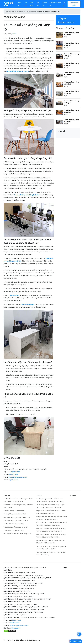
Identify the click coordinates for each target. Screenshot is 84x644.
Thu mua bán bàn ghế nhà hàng (13, 530)
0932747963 (16, 472)
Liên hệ (64, 4)
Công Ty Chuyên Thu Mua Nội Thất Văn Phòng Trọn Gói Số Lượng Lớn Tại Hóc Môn (51, 536)
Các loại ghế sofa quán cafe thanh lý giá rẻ (17, 534)
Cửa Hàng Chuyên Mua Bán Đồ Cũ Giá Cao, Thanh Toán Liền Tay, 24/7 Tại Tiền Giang (50, 500)
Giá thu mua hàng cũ (55, 4)
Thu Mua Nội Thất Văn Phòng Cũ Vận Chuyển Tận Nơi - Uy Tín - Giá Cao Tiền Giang (50, 506)
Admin (14, 34)
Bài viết (38, 4)
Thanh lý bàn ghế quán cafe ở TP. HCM (16, 521)
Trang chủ (19, 4)
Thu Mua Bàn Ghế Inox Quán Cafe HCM (16, 527)
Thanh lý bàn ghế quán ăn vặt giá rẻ (15, 514)
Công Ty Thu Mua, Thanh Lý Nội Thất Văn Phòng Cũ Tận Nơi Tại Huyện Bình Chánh (52, 518)
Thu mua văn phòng (33, 12)
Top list (26, 4)
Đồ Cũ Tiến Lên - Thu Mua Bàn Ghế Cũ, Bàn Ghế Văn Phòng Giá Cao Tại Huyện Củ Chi (52, 524)
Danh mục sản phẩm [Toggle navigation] (74, 4)
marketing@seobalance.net (18, 477)
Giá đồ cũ (45, 4)
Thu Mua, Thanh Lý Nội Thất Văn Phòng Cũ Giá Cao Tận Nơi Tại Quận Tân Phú (51, 548)
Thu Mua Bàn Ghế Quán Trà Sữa (13, 524)
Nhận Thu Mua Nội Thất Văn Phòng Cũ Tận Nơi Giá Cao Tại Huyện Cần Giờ (51, 512)
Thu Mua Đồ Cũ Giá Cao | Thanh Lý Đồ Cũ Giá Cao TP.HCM (18, 506)
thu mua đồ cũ (14, 295)
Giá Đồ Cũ (9, 4)
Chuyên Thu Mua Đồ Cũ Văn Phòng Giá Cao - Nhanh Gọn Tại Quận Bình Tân (51, 542)
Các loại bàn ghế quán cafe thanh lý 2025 (17, 517)
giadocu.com (14, 480)
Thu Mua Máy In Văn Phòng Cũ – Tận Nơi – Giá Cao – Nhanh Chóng (51, 553)
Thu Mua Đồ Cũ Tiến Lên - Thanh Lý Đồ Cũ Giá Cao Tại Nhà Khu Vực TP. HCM (18, 500)
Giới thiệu (32, 4)
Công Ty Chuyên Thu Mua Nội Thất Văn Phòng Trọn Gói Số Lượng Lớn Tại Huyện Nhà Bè (51, 530)
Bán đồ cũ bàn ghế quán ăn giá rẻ (14, 511)
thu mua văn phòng (27, 304)
